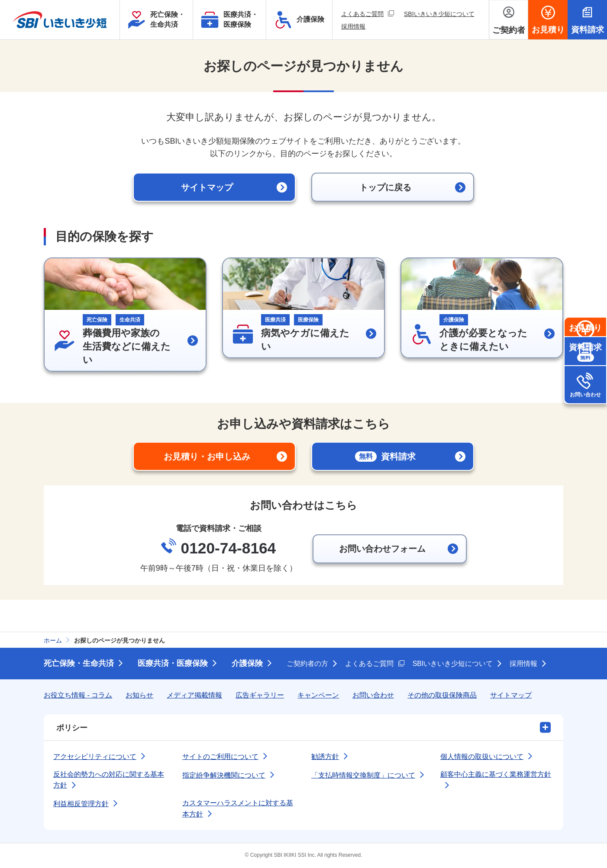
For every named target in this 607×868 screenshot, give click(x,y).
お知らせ (139, 696)
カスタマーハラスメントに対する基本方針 (238, 809)
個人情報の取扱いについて (482, 757)
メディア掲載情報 (194, 696)
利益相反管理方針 (81, 805)
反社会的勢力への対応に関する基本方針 (109, 781)
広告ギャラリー (260, 696)
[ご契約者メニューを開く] (509, 20)
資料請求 (585, 389)
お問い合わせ (585, 431)
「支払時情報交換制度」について (363, 776)
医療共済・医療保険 (173, 664)
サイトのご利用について (220, 757)
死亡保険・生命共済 (79, 664)
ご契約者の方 (307, 664)
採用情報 (353, 26)
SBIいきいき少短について (439, 14)
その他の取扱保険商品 (442, 696)
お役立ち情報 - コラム (78, 696)
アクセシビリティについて (95, 757)
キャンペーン (318, 696)
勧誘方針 (325, 757)
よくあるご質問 (368, 14)
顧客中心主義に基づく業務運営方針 (496, 775)
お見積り (585, 346)
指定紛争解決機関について (224, 776)
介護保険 (247, 664)
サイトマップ (511, 696)
